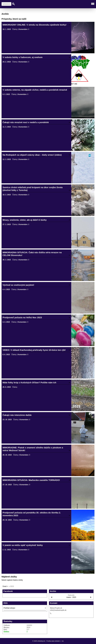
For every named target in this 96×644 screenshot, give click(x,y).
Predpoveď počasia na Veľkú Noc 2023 (22, 317)
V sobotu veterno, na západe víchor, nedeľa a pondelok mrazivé (35, 90)
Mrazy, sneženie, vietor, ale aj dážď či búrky (25, 220)
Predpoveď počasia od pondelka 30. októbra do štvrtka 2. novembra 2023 (32, 514)
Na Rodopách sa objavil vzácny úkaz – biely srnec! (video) (32, 155)
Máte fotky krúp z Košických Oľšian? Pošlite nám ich (29, 383)
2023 (74, 597)
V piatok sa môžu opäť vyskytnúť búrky (23, 545)
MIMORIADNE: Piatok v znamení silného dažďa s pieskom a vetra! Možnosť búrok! (33, 449)
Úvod (4, 586)
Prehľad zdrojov (9, 608)
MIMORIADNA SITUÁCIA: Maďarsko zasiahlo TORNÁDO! (31, 480)
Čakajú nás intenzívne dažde (17, 415)
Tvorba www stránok (53, 641)
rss (63, 641)
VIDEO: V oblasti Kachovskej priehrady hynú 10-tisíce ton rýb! (34, 350)
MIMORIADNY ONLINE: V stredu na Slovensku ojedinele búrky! (34, 25)
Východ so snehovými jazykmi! (18, 285)
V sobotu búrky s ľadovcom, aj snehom (23, 57)
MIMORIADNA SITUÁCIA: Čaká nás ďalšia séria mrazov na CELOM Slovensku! (32, 254)
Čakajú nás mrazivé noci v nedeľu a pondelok (26, 122)
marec (69, 597)
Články (15, 29)
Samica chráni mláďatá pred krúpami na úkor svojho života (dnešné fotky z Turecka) (33, 189)
